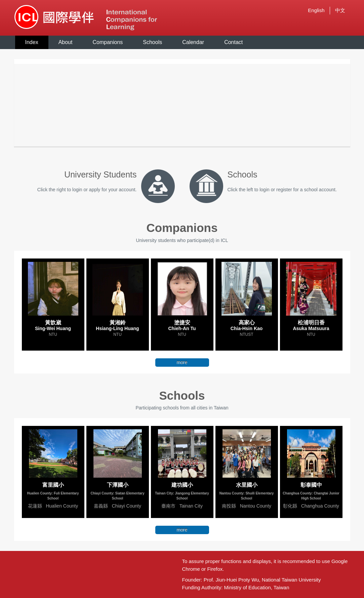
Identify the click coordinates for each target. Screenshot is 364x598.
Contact (233, 42)
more (182, 362)
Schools (152, 42)
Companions (108, 42)
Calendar (193, 42)
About (66, 42)
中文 (340, 10)
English (316, 10)
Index (32, 42)
